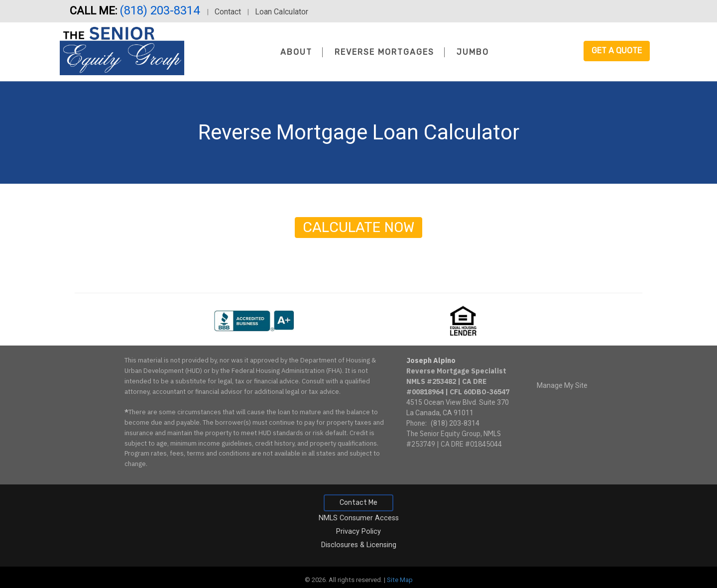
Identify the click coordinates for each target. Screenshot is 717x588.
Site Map (400, 580)
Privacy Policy (358, 531)
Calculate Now (358, 227)
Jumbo (473, 52)
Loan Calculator (282, 12)
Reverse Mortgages (384, 52)
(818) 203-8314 (161, 10)
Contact (228, 12)
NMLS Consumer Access (359, 518)
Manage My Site (562, 385)
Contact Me (358, 503)
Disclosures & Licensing (359, 545)
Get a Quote (617, 51)
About (296, 52)
